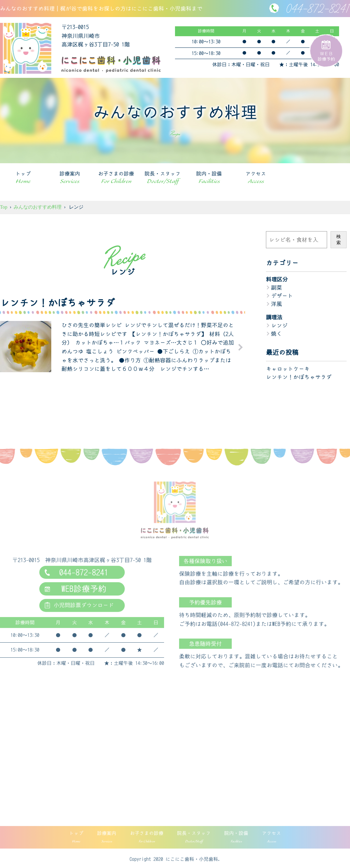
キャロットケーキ (288, 369)
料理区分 (277, 279)
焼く (277, 334)
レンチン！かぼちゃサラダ (299, 377)
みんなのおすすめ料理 (38, 207)
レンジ (279, 325)
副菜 (277, 288)
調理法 (274, 317)
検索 (339, 240)
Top (4, 207)
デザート (282, 296)
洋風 (277, 304)
